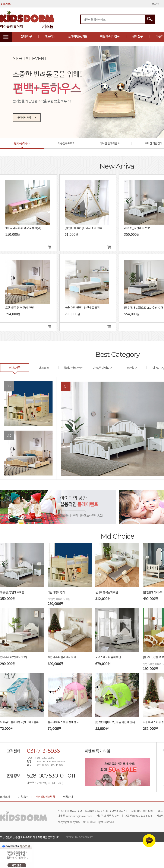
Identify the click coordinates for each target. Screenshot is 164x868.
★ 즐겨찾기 (6, 4)
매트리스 (50, 36)
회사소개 (5, 797)
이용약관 (23, 797)
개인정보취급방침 (45, 797)
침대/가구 (26, 36)
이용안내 (68, 797)
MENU (6, 37)
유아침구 (138, 36)
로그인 (155, 4)
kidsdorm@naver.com (79, 816)
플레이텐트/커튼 (78, 36)
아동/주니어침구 (110, 36)
